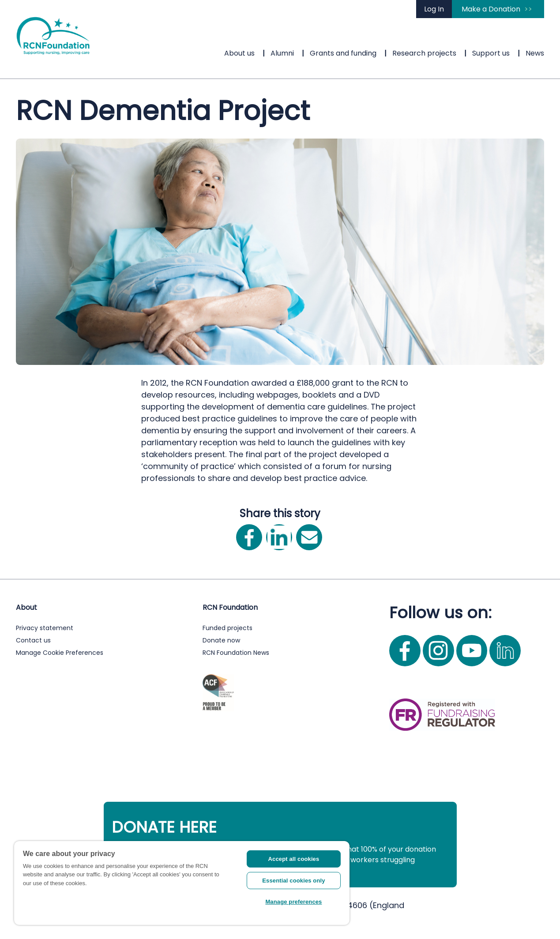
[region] (182, 883)
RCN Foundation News (236, 653)
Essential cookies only (293, 881)
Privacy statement (45, 628)
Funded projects (227, 628)
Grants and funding (343, 53)
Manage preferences (293, 902)
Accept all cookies (294, 859)
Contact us (33, 640)
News (535, 53)
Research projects (424, 53)
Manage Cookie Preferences (60, 653)
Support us (491, 53)
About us (239, 53)
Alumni (282, 53)
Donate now (221, 640)
